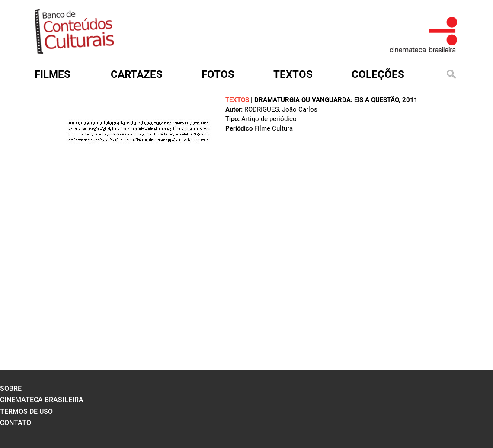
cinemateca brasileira (42, 400)
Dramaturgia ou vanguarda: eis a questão (327, 100)
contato (16, 423)
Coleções (378, 74)
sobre (11, 389)
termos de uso (26, 411)
